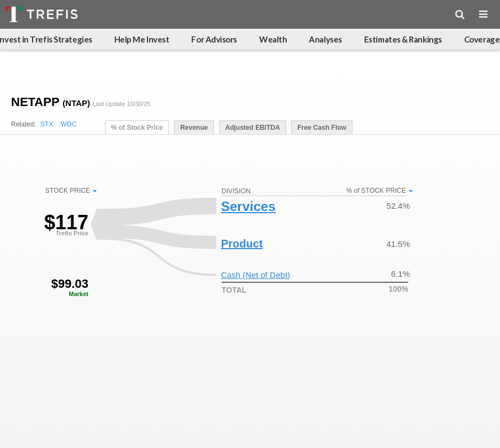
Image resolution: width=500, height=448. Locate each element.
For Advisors (214, 39)
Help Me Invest (142, 39)
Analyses (325, 39)
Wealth (273, 39)
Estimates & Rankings (403, 39)
